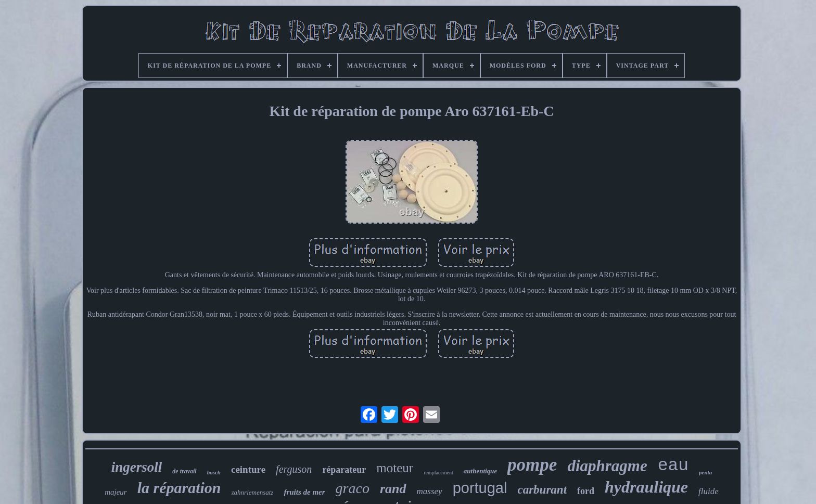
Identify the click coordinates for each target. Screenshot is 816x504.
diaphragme (607, 466)
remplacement (438, 473)
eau (673, 466)
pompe (532, 465)
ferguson (294, 469)
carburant (542, 490)
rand (393, 489)
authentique (480, 471)
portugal (480, 488)
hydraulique (646, 487)
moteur (395, 468)
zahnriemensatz (253, 492)
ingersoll (137, 467)
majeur (116, 492)
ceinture (248, 469)
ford (586, 491)
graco (353, 488)
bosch (214, 472)
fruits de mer (304, 492)
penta (705, 472)
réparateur (344, 470)
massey (430, 491)
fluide (709, 491)
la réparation (179, 488)
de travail (184, 471)
